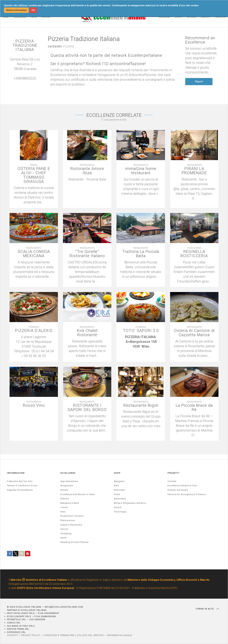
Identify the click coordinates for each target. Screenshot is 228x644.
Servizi (118, 507)
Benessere (120, 499)
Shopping (66, 533)
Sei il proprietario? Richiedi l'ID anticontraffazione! (98, 64)
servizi (64, 529)
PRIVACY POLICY (31, 635)
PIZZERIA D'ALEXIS (34, 331)
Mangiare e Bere (70, 503)
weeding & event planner (75, 542)
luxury (64, 507)
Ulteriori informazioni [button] (16, 10)
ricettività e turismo (72, 516)
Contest (172, 481)
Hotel (117, 494)
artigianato (67, 486)
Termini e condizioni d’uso (22, 486)
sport (64, 538)
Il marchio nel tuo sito (20, 481)
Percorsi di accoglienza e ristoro (187, 494)
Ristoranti (119, 490)
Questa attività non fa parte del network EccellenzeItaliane (106, 55)
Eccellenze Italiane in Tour (182, 486)
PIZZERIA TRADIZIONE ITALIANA (25, 46)
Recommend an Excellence (200, 40)
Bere (116, 486)
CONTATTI (13, 635)
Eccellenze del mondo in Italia (78, 494)
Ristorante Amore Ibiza (87, 171)
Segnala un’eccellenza (20, 490)
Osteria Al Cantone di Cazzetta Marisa (194, 333)
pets (63, 512)
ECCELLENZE (68, 473)
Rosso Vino (34, 405)
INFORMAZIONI (16, 473)
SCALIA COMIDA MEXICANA (34, 254)
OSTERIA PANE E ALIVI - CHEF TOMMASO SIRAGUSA (34, 175)
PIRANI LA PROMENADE (194, 171)
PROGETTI (174, 473)
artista (64, 490)
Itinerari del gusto (178, 490)
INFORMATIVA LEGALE (120, 635)
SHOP (117, 473)
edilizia (65, 499)
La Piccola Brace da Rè (194, 408)
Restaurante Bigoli (141, 405)
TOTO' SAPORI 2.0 (141, 331)
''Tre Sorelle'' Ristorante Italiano (87, 254)
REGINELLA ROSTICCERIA (194, 254)
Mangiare (119, 481)
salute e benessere (71, 525)
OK (33, 10)
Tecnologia (120, 512)
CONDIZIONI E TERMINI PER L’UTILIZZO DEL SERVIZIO (74, 635)
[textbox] (87, 179)
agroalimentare (69, 481)
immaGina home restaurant (141, 171)
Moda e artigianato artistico (130, 503)
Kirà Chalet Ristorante (87, 333)
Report (199, 81)
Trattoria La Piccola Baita (141, 254)
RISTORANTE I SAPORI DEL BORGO (87, 408)
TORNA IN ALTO (207, 609)
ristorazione (68, 520)
